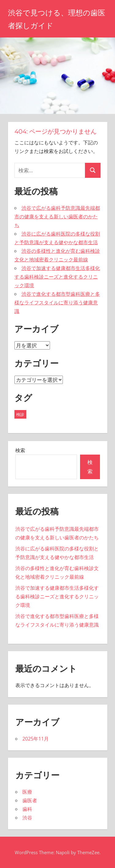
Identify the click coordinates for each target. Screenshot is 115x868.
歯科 (27, 809)
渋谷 (27, 818)
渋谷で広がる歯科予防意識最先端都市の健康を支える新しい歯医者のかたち (57, 217)
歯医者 (30, 800)
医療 (27, 792)
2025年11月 (36, 739)
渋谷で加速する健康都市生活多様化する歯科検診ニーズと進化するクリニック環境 (57, 277)
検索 (20, 450)
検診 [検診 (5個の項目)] (20, 414)
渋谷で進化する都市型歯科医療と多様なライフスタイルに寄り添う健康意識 (57, 303)
